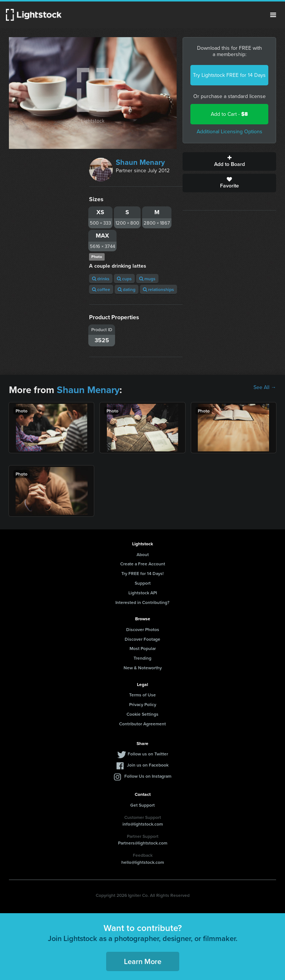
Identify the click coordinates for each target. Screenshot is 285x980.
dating (127, 289)
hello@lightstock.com (143, 862)
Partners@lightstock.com (143, 843)
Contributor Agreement (142, 724)
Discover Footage (142, 639)
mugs (147, 279)
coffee (101, 289)
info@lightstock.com (143, 824)
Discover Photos (143, 629)
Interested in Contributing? (142, 602)
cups (124, 279)
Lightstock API (143, 593)
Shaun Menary (140, 162)
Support (143, 583)
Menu (273, 15)
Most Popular (143, 648)
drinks (101, 279)
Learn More (143, 961)
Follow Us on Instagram (148, 776)
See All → (265, 388)
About (143, 554)
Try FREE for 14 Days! (142, 573)
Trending (142, 658)
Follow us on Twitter (148, 754)
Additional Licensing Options (230, 132)
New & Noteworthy (143, 668)
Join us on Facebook (148, 765)
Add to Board (229, 161)
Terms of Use (142, 695)
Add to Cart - (229, 114)
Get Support (142, 805)
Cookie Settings (142, 714)
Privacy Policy (143, 704)
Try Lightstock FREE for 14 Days (229, 75)
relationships (158, 289)
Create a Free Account (143, 564)
